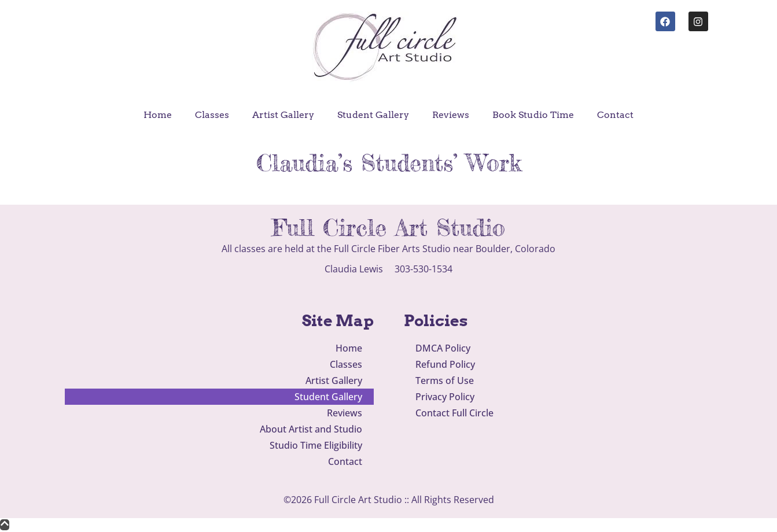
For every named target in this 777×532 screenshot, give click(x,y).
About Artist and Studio (311, 429)
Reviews (451, 115)
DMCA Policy (443, 348)
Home (158, 115)
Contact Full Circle (454, 413)
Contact (615, 115)
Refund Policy (445, 364)
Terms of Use (445, 380)
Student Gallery (373, 115)
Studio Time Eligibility (316, 445)
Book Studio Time (533, 115)
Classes (212, 115)
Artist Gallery (283, 115)
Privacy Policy (445, 397)
